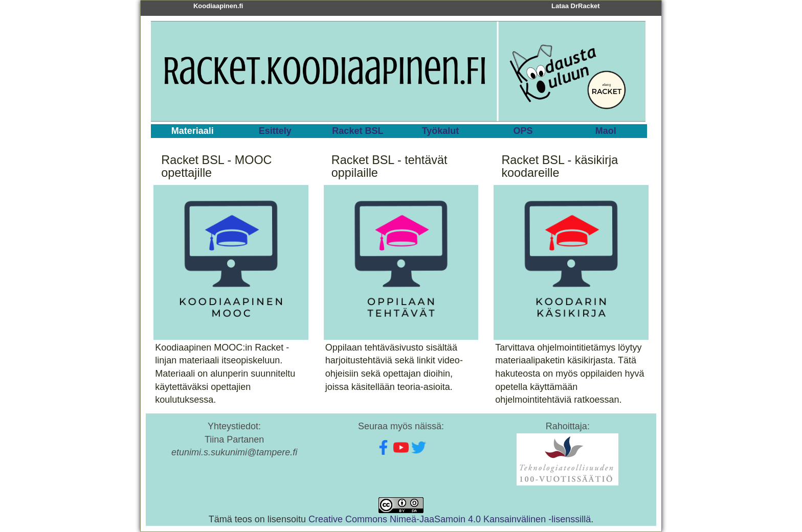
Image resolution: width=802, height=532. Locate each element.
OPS (523, 131)
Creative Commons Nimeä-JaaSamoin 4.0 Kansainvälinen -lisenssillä (450, 519)
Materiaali (193, 131)
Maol (606, 131)
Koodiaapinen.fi (218, 6)
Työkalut (441, 131)
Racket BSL (358, 131)
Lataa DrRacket (576, 6)
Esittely (275, 131)
